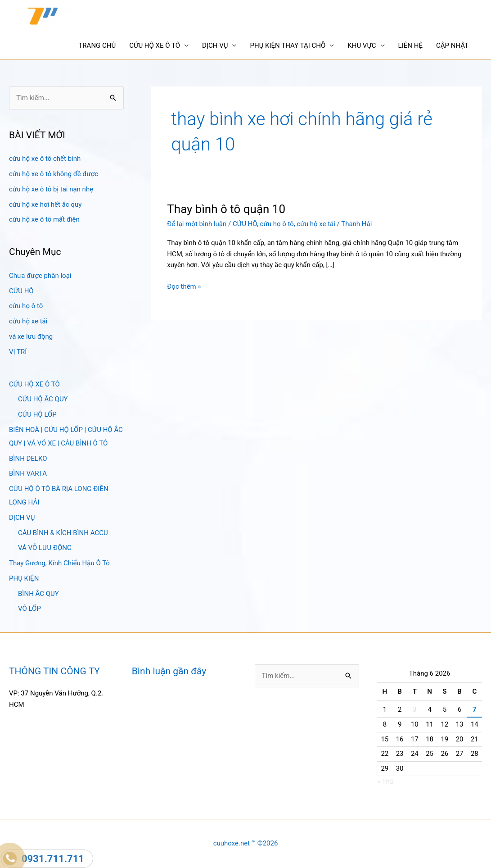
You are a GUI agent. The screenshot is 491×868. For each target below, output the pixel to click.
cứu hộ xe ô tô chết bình (45, 159)
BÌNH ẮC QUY (38, 594)
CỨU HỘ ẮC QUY (43, 399)
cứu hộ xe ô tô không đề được (54, 174)
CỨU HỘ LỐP (37, 414)
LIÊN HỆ (410, 45)
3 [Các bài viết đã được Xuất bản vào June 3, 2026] (414, 709)
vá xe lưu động (31, 336)
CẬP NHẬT (452, 45)
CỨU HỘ (21, 291)
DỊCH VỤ (215, 45)
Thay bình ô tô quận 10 (226, 209)
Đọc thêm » (184, 287)
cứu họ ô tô (26, 306)
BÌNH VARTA (28, 473)
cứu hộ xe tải (28, 321)
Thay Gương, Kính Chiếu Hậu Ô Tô (59, 563)
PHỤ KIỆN (24, 578)
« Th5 (385, 782)
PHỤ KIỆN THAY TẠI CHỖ (288, 45)
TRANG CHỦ (97, 45)
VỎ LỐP (29, 609)
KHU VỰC (362, 45)
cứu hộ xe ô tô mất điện (44, 219)
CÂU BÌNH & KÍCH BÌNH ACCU (63, 533)
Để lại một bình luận (197, 224)
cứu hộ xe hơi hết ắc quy (45, 205)
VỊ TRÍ (18, 352)
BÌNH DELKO (28, 459)
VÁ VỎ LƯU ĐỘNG (45, 548)
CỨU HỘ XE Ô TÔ (155, 45)
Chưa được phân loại (40, 276)
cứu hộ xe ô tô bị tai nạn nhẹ (51, 189)
